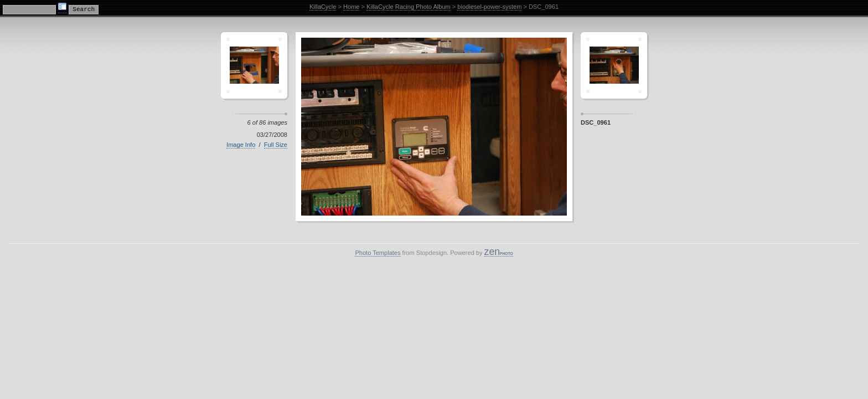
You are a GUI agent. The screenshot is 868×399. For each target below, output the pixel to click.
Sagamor (614, 65)
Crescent (254, 65)
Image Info (241, 145)
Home (351, 7)
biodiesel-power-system (489, 7)
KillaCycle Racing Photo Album (409, 7)
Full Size (276, 145)
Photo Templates (378, 253)
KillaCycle (323, 7)
